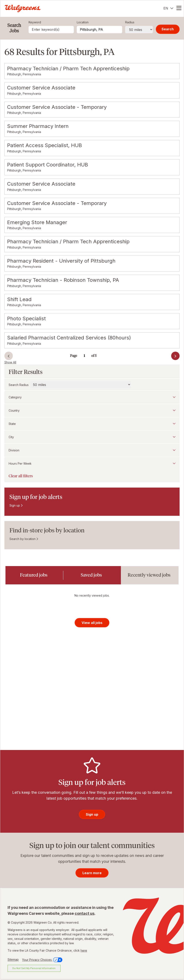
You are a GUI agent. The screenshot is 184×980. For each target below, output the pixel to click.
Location (83, 22)
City (11, 437)
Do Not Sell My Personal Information (34, 969)
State (12, 424)
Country (14, 410)
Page (74, 356)
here (84, 951)
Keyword (35, 22)
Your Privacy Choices (43, 960)
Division (14, 450)
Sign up (15, 505)
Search (168, 29)
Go (98, 353)
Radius (130, 22)
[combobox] (99, 30)
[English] (168, 8)
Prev (9, 356)
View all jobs (92, 623)
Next (168, 357)
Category (15, 397)
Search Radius (19, 385)
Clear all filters (21, 476)
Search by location (23, 539)
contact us (85, 914)
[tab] (34, 575)
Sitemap (13, 960)
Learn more (92, 874)
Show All (10, 362)
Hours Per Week (20, 463)
